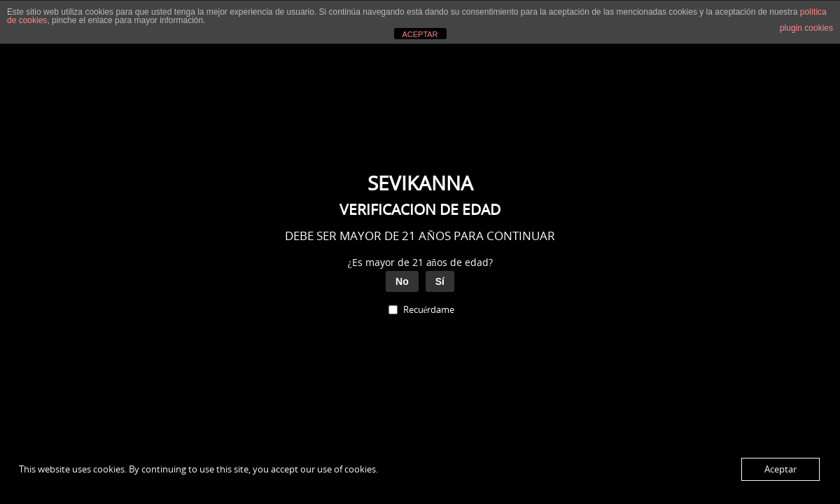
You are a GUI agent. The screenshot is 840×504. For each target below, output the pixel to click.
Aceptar (780, 469)
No (402, 281)
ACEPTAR (420, 34)
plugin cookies (806, 28)
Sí (440, 281)
